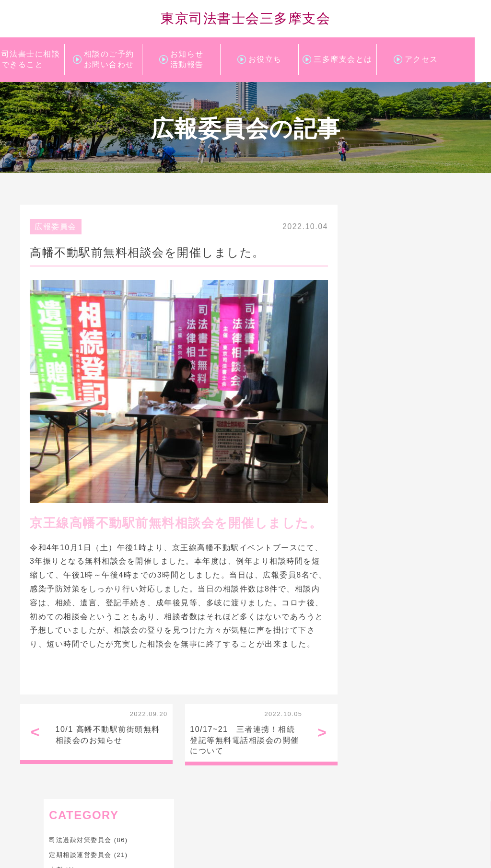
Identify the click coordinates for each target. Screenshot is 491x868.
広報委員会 (374, 291)
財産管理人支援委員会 (392, 336)
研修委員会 (374, 321)
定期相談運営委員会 (388, 261)
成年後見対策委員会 (388, 306)
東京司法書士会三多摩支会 (245, 19)
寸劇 (364, 276)
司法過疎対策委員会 (388, 247)
